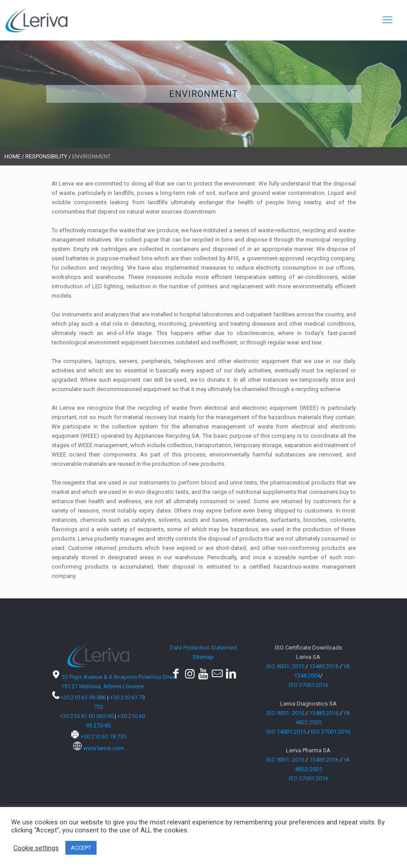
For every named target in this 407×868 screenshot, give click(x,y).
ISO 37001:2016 (308, 685)
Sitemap (203, 657)
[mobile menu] (387, 20)
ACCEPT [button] (81, 848)
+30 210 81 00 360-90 (87, 716)
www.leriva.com (103, 748)
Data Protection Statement (203, 648)
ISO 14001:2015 (286, 732)
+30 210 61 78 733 (103, 737)
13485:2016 (324, 666)
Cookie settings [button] (36, 848)
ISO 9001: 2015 (285, 666)
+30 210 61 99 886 (83, 697)
